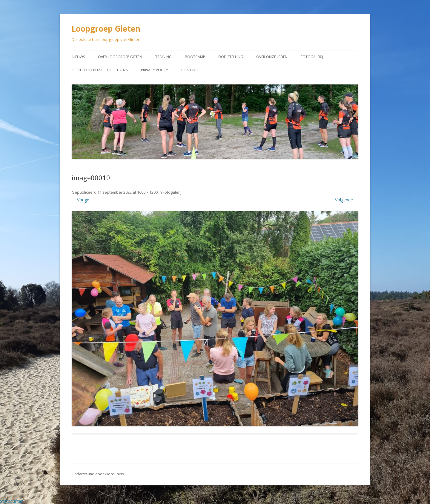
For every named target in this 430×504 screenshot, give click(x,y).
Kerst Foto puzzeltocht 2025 (100, 70)
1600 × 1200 (147, 192)
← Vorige (80, 200)
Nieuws (78, 57)
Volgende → (347, 200)
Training (163, 57)
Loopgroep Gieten (106, 29)
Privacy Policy (155, 70)
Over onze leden (272, 57)
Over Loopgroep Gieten (120, 57)
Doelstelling (231, 57)
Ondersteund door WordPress (98, 474)
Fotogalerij (312, 57)
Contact (190, 70)
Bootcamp (195, 57)
